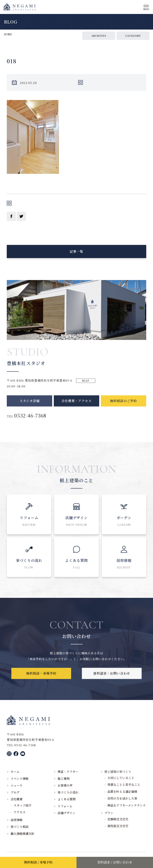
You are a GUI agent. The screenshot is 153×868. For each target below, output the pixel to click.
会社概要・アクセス (76, 409)
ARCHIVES (99, 36)
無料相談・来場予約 (41, 679)
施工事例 (64, 779)
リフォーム (65, 806)
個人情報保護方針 (23, 834)
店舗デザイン (66, 813)
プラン (109, 813)
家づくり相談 (20, 827)
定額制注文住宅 (118, 819)
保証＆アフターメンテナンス (127, 805)
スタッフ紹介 (23, 805)
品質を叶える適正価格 (122, 791)
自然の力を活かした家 (122, 798)
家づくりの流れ (68, 792)
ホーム (15, 772)
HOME (8, 34)
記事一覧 (76, 254)
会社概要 (17, 799)
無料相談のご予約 (124, 409)
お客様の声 (65, 785)
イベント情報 (20, 779)
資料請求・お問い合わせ (112, 679)
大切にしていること (121, 778)
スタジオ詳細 (30, 409)
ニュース (16, 785)
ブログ (15, 792)
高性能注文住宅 (118, 826)
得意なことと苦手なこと (124, 784)
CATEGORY (133, 36)
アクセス (20, 812)
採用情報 (17, 820)
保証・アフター (68, 772)
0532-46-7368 (30, 424)
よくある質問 (67, 799)
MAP (86, 386)
